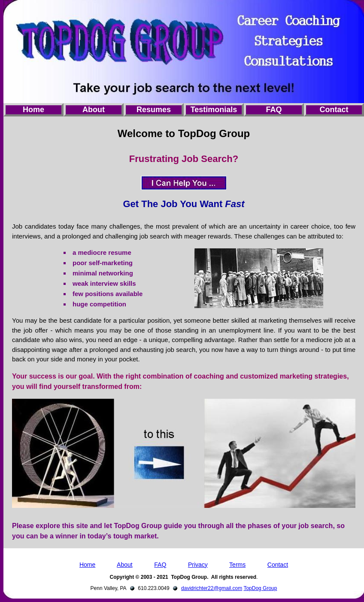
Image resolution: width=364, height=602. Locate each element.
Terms (237, 565)
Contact (334, 110)
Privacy (198, 565)
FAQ (274, 110)
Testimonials (214, 110)
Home (33, 110)
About (94, 110)
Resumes (154, 110)
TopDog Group (260, 588)
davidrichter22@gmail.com (212, 588)
